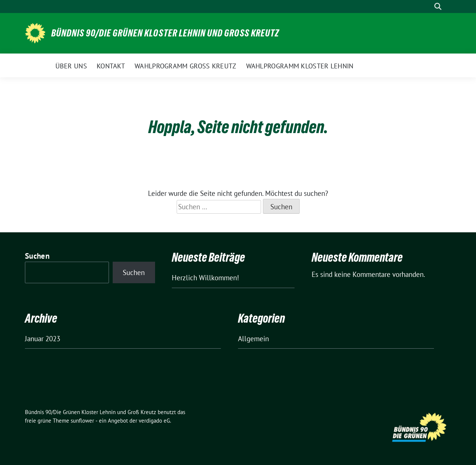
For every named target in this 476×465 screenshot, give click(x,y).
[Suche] (427, 7)
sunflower (82, 421)
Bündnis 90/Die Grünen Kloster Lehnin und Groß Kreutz (165, 33)
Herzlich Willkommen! (205, 278)
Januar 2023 (43, 339)
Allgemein (253, 339)
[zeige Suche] (438, 7)
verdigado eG (154, 421)
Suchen (37, 256)
